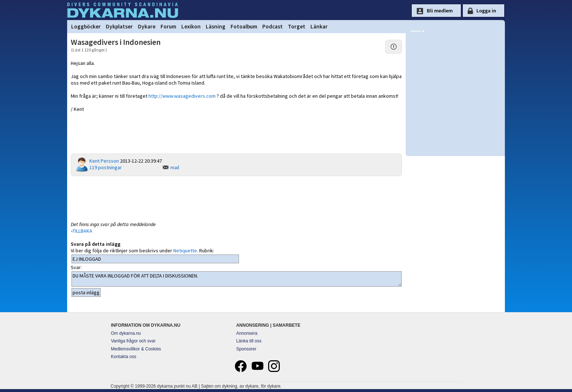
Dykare (147, 26)
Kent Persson (104, 161)
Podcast (273, 26)
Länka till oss (249, 341)
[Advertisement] (236, 198)
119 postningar (106, 167)
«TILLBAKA (82, 231)
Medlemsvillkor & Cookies (136, 349)
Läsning (216, 26)
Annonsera (247, 333)
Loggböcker (86, 26)
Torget (297, 26)
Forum (168, 26)
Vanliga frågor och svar (133, 341)
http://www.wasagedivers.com (182, 96)
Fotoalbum (244, 26)
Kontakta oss (123, 357)
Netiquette (185, 251)
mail (175, 167)
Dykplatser (119, 26)
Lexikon (191, 26)
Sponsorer (246, 349)
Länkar (319, 26)
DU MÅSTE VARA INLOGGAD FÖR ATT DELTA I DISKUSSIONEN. (237, 279)
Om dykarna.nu (126, 333)
